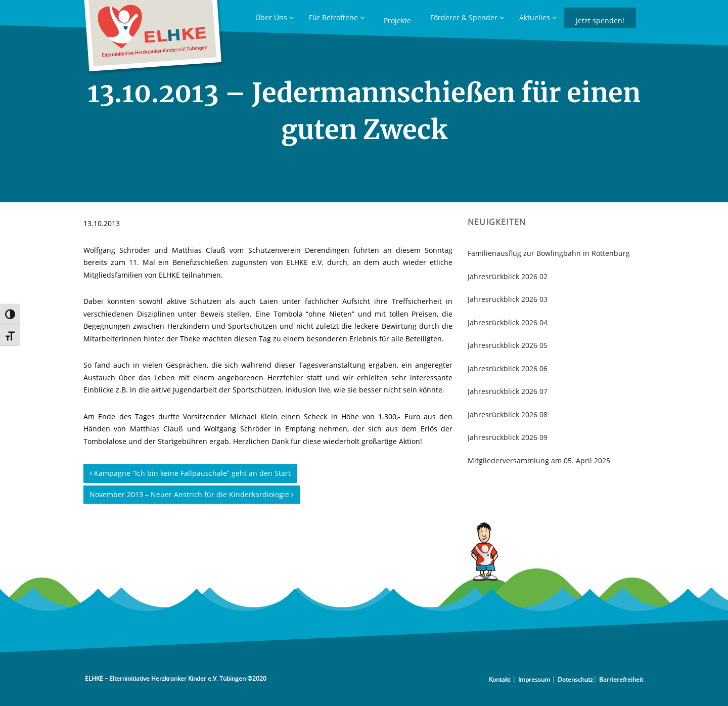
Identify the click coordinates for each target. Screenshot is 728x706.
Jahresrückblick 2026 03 (508, 299)
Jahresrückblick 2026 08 (508, 414)
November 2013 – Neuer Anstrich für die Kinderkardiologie (192, 494)
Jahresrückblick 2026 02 (508, 276)
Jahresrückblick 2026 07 (508, 391)
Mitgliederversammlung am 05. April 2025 (539, 460)
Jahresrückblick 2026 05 (508, 345)
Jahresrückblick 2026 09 (508, 437)
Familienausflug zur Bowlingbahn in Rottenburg (549, 253)
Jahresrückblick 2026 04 (508, 322)
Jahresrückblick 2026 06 (508, 368)
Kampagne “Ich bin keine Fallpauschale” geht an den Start (190, 473)
